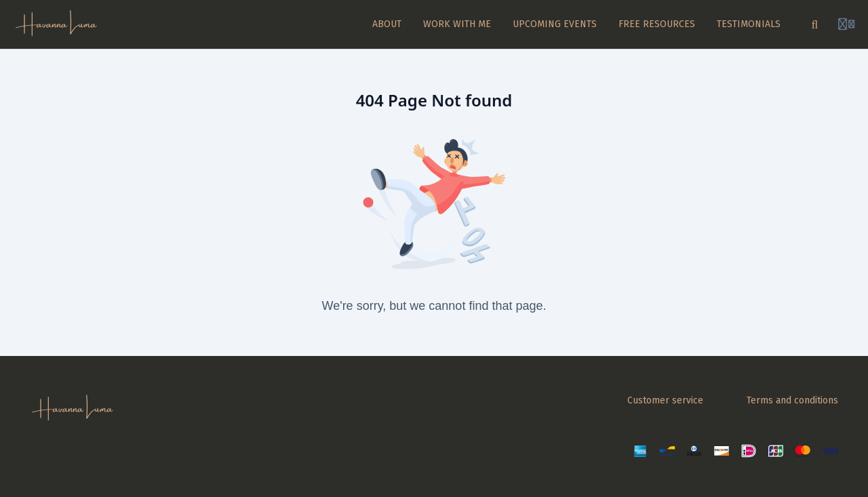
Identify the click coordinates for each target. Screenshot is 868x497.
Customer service (665, 400)
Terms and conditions (792, 400)
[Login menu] (846, 24)
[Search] (815, 24)
